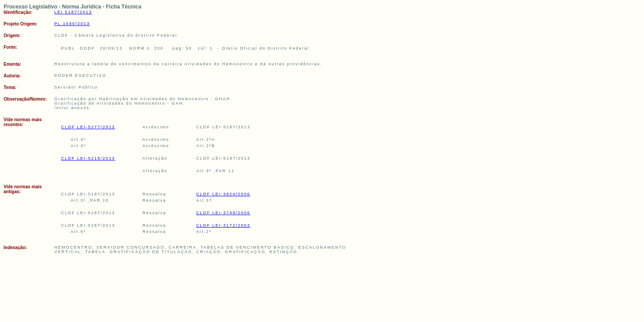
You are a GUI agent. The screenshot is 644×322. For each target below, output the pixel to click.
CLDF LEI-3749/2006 (223, 213)
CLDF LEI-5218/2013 (88, 158)
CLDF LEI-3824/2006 (223, 194)
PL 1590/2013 (72, 24)
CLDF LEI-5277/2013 (88, 127)
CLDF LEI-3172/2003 (223, 225)
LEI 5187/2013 (74, 12)
